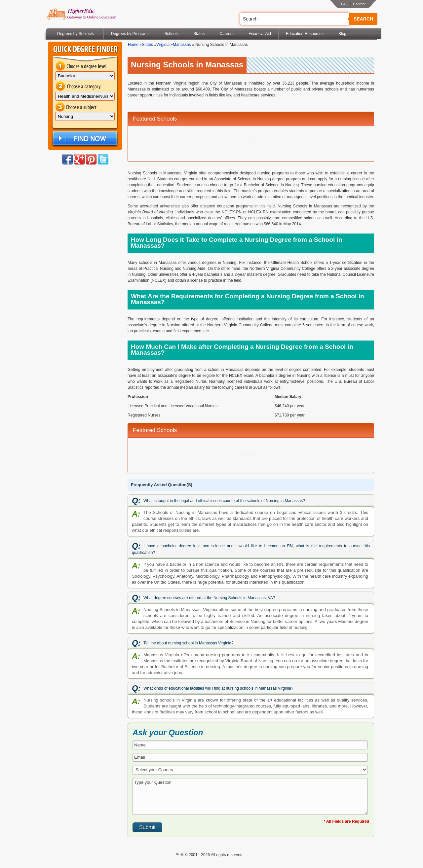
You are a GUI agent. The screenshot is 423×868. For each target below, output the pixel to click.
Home (133, 45)
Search (363, 19)
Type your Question (250, 796)
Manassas (182, 45)
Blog (342, 34)
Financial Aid (260, 34)
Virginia (163, 45)
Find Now (84, 139)
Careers (227, 34)
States (199, 34)
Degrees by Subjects (76, 34)
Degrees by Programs (130, 34)
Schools (171, 34)
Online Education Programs (81, 14)
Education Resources (305, 34)
